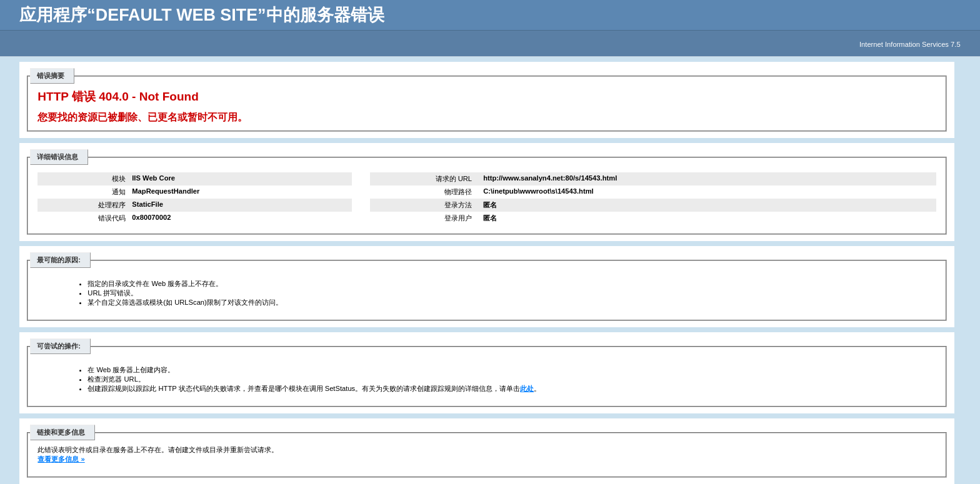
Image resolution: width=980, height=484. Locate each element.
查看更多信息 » (61, 459)
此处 (527, 388)
